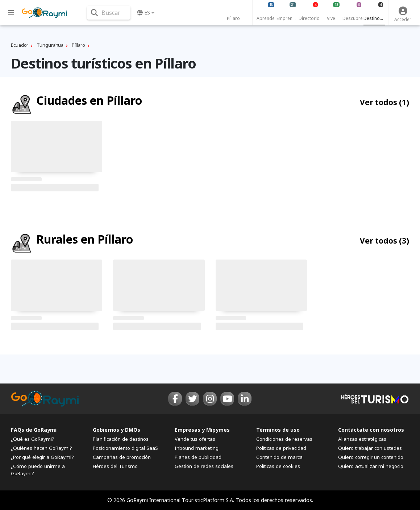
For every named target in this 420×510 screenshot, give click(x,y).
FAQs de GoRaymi (34, 430)
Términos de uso (278, 430)
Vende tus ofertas (195, 439)
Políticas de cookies (278, 466)
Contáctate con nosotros (371, 430)
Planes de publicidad (198, 457)
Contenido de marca (279, 457)
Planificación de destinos (121, 439)
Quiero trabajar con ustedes (370, 448)
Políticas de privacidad (281, 448)
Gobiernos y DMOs (117, 430)
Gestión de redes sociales (204, 466)
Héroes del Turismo (115, 466)
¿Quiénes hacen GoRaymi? (41, 448)
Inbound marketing (197, 448)
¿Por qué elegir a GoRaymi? (42, 457)
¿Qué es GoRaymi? (33, 439)
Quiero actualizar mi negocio (371, 466)
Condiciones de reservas (284, 439)
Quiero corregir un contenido (371, 457)
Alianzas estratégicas (362, 439)
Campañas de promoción (122, 457)
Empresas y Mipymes (202, 430)
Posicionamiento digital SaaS (125, 448)
